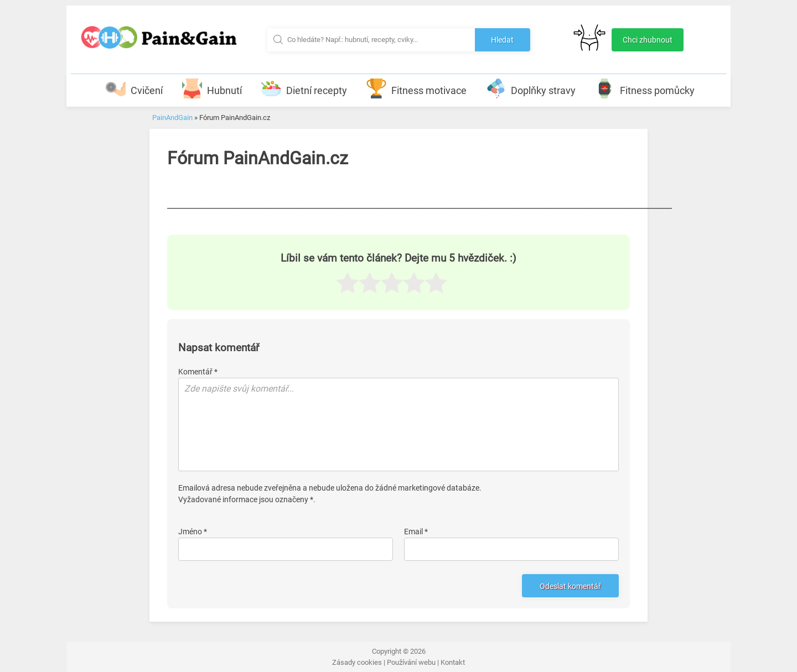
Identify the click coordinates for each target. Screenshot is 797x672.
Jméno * (193, 532)
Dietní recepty (304, 88)
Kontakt (453, 662)
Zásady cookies (357, 662)
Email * (416, 532)
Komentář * (198, 372)
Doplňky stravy (531, 88)
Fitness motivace (416, 88)
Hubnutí (212, 88)
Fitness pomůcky (645, 88)
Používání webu (411, 662)
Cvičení (134, 88)
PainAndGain (172, 118)
